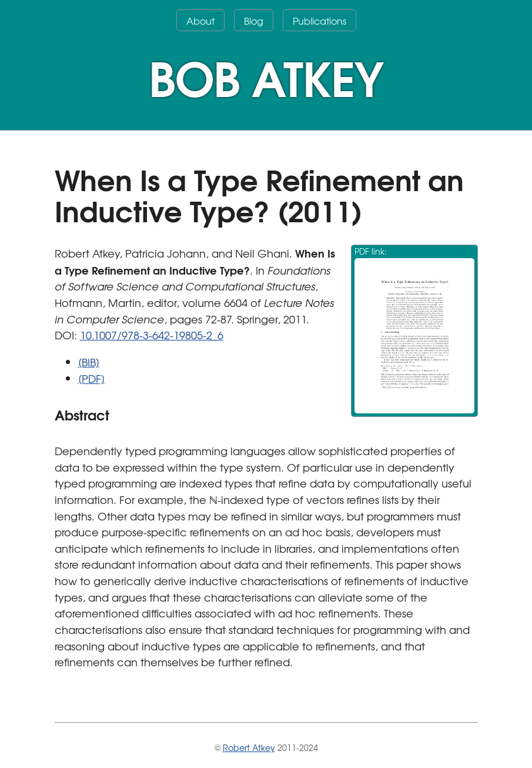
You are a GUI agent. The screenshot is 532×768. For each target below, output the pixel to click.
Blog (254, 21)
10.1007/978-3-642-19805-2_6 (152, 335)
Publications (319, 21)
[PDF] (91, 378)
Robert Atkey (249, 747)
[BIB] (89, 362)
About (200, 21)
